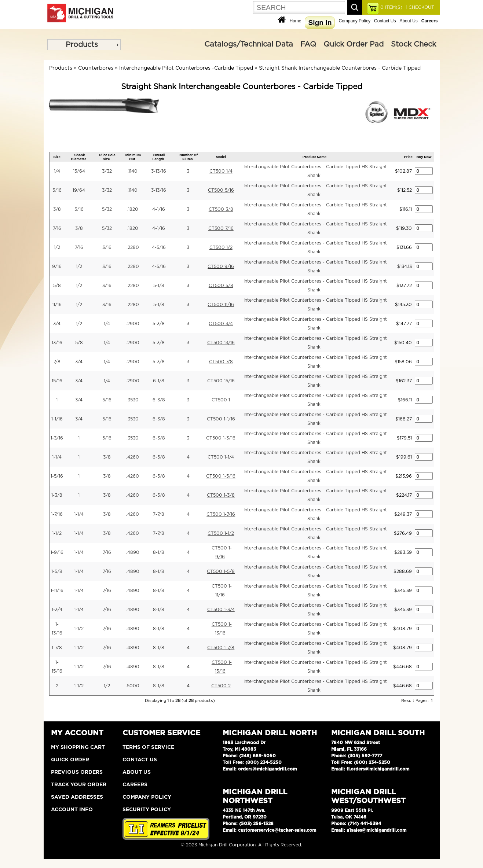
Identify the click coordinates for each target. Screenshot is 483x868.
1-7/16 (57, 514)
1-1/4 (57, 457)
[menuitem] (84, 45)
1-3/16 (57, 438)
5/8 (57, 286)
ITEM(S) (391, 7)
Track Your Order (79, 785)
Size (57, 157)
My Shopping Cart (78, 747)
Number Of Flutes (189, 157)
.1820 (133, 209)
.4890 (133, 552)
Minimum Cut (133, 157)
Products (82, 45)
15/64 (79, 171)
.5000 (133, 686)
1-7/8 (57, 648)
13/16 (57, 343)
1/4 (57, 171)
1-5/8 (57, 571)
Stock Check (414, 44)
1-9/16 (57, 552)
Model (221, 157)
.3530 (133, 400)
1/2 (57, 247)
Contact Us (385, 21)
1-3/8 (57, 495)
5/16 (57, 190)
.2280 (133, 247)
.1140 (133, 171)
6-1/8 (159, 381)
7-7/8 (159, 514)
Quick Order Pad (354, 44)
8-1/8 (159, 552)
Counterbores (96, 68)
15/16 (57, 381)
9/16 (57, 266)
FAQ (308, 44)
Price (408, 157)
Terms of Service (148, 747)
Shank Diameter (79, 157)
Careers (135, 785)
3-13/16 (159, 171)
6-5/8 (159, 457)
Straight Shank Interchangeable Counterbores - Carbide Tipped (340, 68)
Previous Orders (77, 772)
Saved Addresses (77, 797)
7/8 (57, 362)
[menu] (84, 45)
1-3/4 (57, 610)
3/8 (57, 209)
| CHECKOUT (419, 7)
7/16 (57, 228)
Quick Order (70, 760)
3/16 (107, 247)
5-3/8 (159, 324)
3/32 (107, 171)
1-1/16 (57, 419)
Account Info (72, 810)
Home (295, 21)
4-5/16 (159, 247)
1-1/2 (57, 533)
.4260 (133, 457)
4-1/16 (159, 209)
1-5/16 (57, 476)
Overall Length (159, 157)
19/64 (79, 190)
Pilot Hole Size (107, 157)
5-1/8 (159, 286)
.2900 (133, 324)
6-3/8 (159, 400)
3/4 (57, 324)
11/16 (57, 305)
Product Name (314, 157)
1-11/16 (57, 591)
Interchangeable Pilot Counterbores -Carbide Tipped (186, 68)
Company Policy (354, 21)
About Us (408, 21)
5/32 (107, 209)
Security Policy (147, 810)
